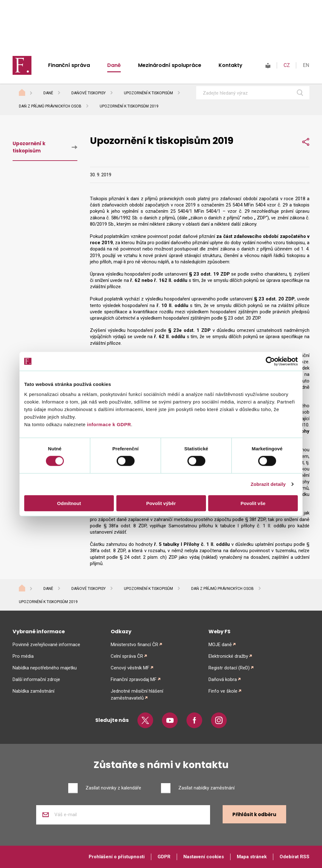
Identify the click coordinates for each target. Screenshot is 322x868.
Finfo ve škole (223, 691)
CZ (287, 65)
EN (306, 65)
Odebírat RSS (294, 857)
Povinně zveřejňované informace (46, 645)
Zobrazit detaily (268, 484)
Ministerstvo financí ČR (134, 645)
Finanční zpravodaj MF (134, 679)
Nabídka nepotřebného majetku (45, 668)
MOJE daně (220, 645)
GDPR (164, 857)
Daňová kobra (223, 679)
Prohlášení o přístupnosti (117, 857)
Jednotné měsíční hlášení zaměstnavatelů (137, 695)
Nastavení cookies (204, 857)
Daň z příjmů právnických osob (50, 106)
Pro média (23, 656)
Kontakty (230, 65)
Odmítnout (69, 503)
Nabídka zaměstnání (33, 691)
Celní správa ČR (127, 656)
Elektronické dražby (228, 656)
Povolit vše (253, 503)
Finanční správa (69, 65)
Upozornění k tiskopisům (148, 93)
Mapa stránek (252, 857)
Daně (114, 65)
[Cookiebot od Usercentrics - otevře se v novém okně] (270, 361)
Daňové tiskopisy (89, 93)
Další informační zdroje (36, 679)
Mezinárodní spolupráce (170, 65)
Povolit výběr (161, 503)
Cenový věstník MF (130, 668)
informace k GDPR (108, 424)
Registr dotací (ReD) (229, 668)
